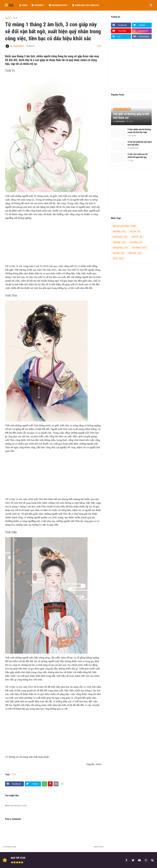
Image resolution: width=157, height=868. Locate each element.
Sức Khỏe (139, 248)
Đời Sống (119, 231)
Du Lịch (135, 231)
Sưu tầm (118, 253)
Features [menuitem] (37, 5)
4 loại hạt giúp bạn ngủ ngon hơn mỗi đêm (140, 143)
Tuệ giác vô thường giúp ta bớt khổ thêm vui (131, 116)
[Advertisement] (53, 244)
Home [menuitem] (23, 5)
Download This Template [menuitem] (86, 5)
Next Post (98, 847)
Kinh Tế (137, 237)
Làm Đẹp (119, 242)
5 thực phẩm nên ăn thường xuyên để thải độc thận (139, 131)
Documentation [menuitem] (58, 5)
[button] (151, 5)
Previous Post (10, 847)
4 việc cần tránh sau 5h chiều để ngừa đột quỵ (138, 156)
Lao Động (136, 242)
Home (8, 18)
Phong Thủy (120, 248)
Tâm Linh (135, 253)
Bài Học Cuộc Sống (124, 226)
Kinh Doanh (120, 237)
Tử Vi (15, 18)
